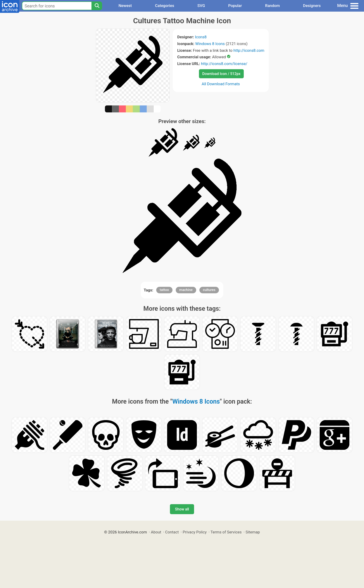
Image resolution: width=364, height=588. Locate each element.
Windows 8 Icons (210, 44)
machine (186, 290)
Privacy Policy (195, 532)
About (156, 532)
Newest (125, 6)
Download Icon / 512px (221, 74)
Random (272, 6)
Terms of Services (226, 532)
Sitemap (253, 532)
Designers (312, 6)
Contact (172, 532)
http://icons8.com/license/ (224, 64)
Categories (165, 6)
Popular (235, 6)
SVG (201, 6)
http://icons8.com (249, 50)
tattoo (164, 290)
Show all (182, 509)
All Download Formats (221, 84)
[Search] (97, 6)
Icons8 (201, 37)
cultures (209, 290)
